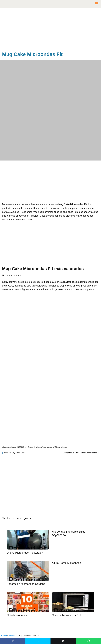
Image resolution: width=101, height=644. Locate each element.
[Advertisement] (50, 30)
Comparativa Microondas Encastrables (80, 453)
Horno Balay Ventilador (14, 453)
